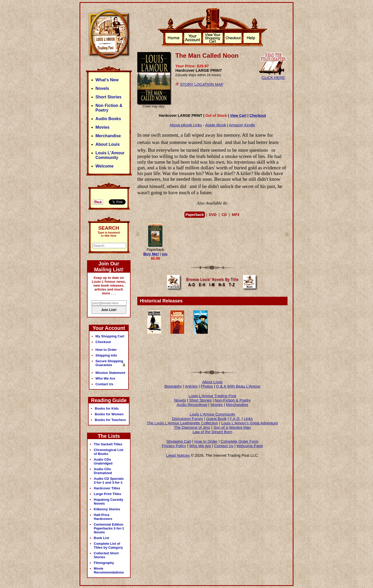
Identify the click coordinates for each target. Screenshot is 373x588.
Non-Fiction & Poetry (233, 400)
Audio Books (108, 119)
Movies (217, 405)
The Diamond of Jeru (192, 427)
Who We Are (200, 446)
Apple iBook (216, 125)
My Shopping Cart (110, 336)
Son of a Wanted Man (232, 427)
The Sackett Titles (108, 444)
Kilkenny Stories (107, 509)
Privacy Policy (174, 446)
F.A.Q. (235, 419)
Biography (173, 386)
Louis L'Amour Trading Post (212, 396)
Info (165, 254)
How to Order (206, 441)
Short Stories (200, 400)
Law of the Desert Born (212, 432)
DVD (213, 215)
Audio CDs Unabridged (103, 461)
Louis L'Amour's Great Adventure (250, 423)
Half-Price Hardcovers (103, 517)
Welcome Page (250, 446)
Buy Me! (151, 254)
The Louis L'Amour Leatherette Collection (183, 423)
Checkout (258, 115)
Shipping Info (106, 355)
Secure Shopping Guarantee (109, 363)
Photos (207, 386)
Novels (180, 400)
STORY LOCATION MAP (202, 84)
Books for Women (109, 414)
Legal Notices (178, 455)
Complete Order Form (240, 441)
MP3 (236, 215)
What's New (107, 80)
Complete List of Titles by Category (108, 546)
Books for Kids (107, 408)
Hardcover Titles (107, 488)
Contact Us (224, 446)
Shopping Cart (179, 441)
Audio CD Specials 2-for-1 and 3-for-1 (109, 481)
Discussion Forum (188, 419)
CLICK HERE (273, 75)
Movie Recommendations (109, 570)
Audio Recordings (192, 405)
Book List (101, 538)
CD (224, 215)
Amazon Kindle (242, 125)
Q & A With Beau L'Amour (238, 386)
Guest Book (216, 419)
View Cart (238, 115)
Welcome (105, 166)
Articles (191, 386)
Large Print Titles (107, 494)
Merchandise (237, 405)
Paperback (195, 215)
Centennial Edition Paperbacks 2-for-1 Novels (109, 528)
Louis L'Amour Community (212, 414)
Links (248, 419)
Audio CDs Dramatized (103, 471)
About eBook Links (186, 125)
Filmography (104, 563)
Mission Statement (110, 373)
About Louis (212, 382)
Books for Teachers (110, 420)
